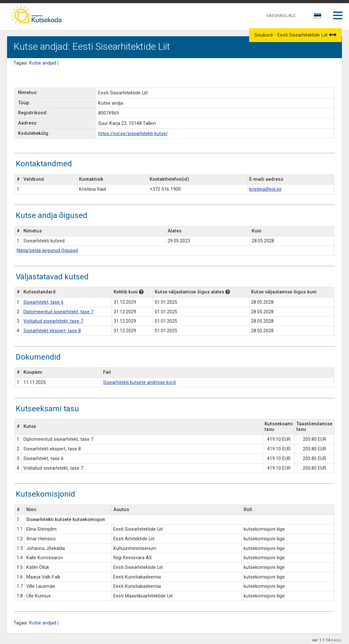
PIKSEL (336, 640)
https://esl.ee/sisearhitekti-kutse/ (133, 134)
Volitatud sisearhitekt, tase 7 (53, 321)
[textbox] (317, 17)
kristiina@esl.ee (265, 189)
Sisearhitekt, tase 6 (44, 302)
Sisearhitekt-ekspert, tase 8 (52, 331)
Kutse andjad (43, 63)
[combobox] (318, 18)
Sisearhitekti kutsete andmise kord (139, 383)
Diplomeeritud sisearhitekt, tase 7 (58, 312)
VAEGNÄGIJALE (281, 16)
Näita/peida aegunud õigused (47, 251)
